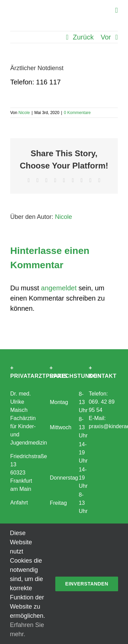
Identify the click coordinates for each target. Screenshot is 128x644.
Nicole (24, 113)
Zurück (83, 37)
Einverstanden (87, 584)
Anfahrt (19, 503)
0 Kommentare (77, 113)
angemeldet (59, 288)
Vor (106, 37)
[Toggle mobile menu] (116, 10)
